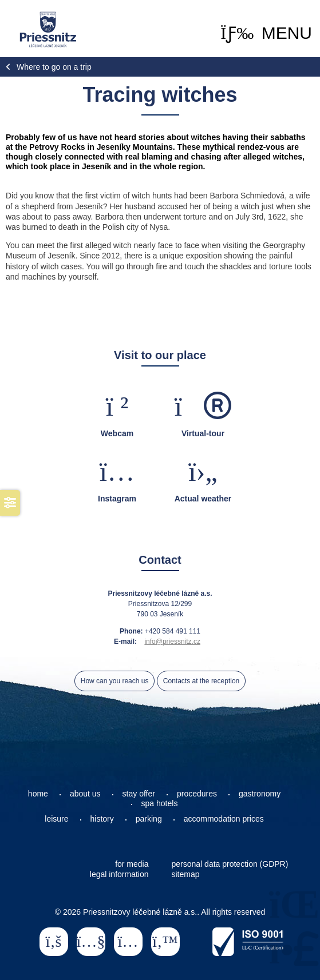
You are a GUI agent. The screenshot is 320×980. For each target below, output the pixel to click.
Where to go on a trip (54, 67)
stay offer (139, 794)
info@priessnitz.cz (172, 642)
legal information (119, 874)
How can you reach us (115, 681)
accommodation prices (224, 819)
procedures (197, 794)
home (38, 794)
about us (85, 794)
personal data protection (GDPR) (230, 864)
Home (48, 29)
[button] (266, 33)
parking (149, 819)
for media (132, 864)
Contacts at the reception (201, 681)
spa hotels (160, 803)
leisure (56, 819)
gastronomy (260, 794)
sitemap (186, 874)
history (102, 819)
